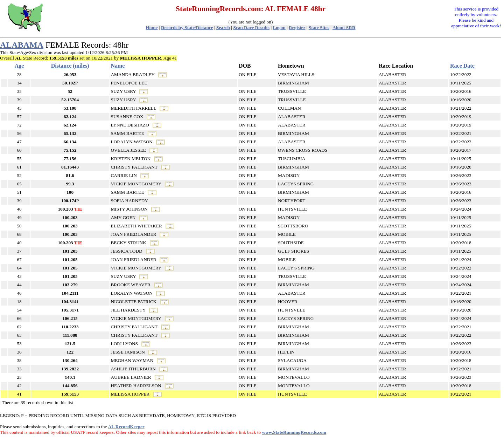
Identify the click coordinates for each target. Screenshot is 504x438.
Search (223, 28)
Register (297, 28)
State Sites (319, 28)
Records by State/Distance (187, 28)
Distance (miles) (70, 66)
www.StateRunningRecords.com (294, 432)
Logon (279, 28)
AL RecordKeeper (126, 427)
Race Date (462, 66)
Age (19, 66)
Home (152, 28)
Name (118, 66)
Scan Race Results (251, 28)
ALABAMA (22, 45)
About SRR (344, 28)
